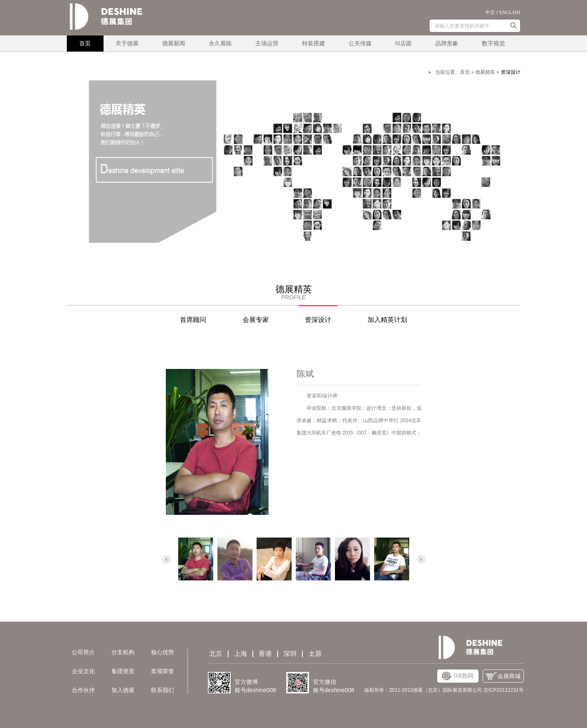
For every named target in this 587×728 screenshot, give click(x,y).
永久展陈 (220, 43)
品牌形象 (447, 43)
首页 (85, 43)
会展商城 (503, 676)
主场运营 (267, 43)
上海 (240, 654)
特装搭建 (314, 43)
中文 (490, 12)
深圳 (290, 654)
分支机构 (123, 652)
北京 (216, 654)
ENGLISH (510, 12)
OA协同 (457, 676)
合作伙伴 (83, 690)
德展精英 (485, 72)
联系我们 (163, 690)
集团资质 (123, 671)
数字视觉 (493, 43)
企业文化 (83, 671)
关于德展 (127, 43)
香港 (265, 654)
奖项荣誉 (163, 671)
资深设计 (511, 72)
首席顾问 (193, 320)
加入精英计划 (387, 320)
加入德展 (123, 690)
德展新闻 (174, 43)
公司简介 (83, 652)
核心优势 (163, 652)
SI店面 (403, 43)
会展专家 (256, 320)
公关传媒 (360, 43)
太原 (315, 654)
